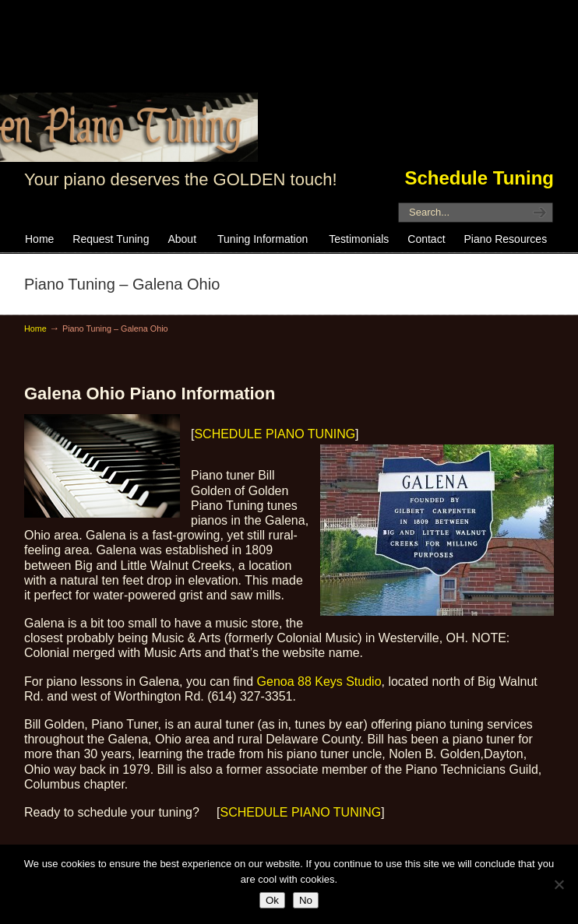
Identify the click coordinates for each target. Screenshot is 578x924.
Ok (272, 900)
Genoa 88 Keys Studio (319, 682)
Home (35, 328)
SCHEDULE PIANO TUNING (275, 434)
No (306, 900)
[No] (559, 884)
